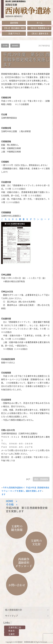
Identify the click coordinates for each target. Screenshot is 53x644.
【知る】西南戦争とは (40, 28)
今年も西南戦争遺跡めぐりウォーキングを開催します (13, 491)
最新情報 (14, 23)
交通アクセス (14, 33)
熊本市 (12, 631)
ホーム (40, 23)
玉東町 (12, 634)
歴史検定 (15, 46)
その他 (5, 46)
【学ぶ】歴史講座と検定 (14, 28)
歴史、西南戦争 (41, 479)
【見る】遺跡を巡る (40, 33)
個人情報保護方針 (14, 610)
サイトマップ (11, 616)
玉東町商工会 (15, 627)
